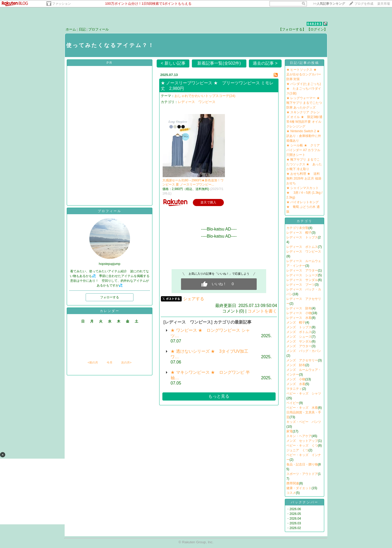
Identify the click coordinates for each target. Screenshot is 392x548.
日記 (82, 29)
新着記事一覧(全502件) (219, 63)
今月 (110, 362)
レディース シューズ (302, 275)
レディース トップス (302, 237)
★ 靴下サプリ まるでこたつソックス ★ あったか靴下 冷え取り (304, 164)
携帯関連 (293, 483)
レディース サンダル (302, 280)
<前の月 (93, 362)
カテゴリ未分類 (297, 228)
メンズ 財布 (296, 365)
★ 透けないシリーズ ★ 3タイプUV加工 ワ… (209, 354)
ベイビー (293, 403)
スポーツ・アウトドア (302, 474)
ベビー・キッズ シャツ (304, 393)
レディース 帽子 (299, 233)
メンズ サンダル (299, 341)
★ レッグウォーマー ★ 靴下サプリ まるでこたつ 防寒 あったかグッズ (305, 103)
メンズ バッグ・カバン (304, 351)
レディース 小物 (299, 313)
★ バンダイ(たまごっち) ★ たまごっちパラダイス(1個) (304, 89)
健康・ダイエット (299, 488)
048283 (314, 24)
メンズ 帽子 (296, 322)
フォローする (110, 297)
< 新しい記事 (173, 63)
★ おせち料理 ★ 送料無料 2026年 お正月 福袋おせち (304, 178)
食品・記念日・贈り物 (302, 464)
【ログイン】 (317, 29)
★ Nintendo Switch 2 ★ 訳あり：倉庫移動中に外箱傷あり (305, 136)
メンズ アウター (299, 346)
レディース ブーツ (301, 285)
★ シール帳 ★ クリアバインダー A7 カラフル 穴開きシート (303, 150)
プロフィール (99, 29)
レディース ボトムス (302, 247)
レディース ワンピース (197, 102)
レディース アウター (302, 270)
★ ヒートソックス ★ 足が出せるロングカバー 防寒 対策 (304, 74)
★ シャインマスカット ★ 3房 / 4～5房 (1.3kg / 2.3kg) (304, 193)
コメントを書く (262, 311)
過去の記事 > (265, 63)
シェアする (194, 299)
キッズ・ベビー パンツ (304, 422)
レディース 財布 (299, 308)
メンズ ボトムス (299, 332)
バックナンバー (305, 502)
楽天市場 (384, 4)
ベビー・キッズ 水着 (302, 408)
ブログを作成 (364, 4)
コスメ (291, 493)
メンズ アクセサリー (302, 360)
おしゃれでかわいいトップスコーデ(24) (205, 96)
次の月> (126, 362)
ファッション (61, 4)
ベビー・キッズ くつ (302, 445)
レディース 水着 (299, 318)
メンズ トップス (299, 327)
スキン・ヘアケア (299, 436)
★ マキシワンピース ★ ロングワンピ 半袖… (210, 375)
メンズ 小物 (296, 379)
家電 (290, 431)
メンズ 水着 (296, 384)
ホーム (71, 29)
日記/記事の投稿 (304, 63)
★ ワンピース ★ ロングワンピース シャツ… (210, 333)
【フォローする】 (292, 29)
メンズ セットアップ (302, 441)
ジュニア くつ (297, 450)
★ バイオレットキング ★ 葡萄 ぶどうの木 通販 (303, 207)
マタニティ (294, 389)
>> (329, 4)
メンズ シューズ (299, 337)
